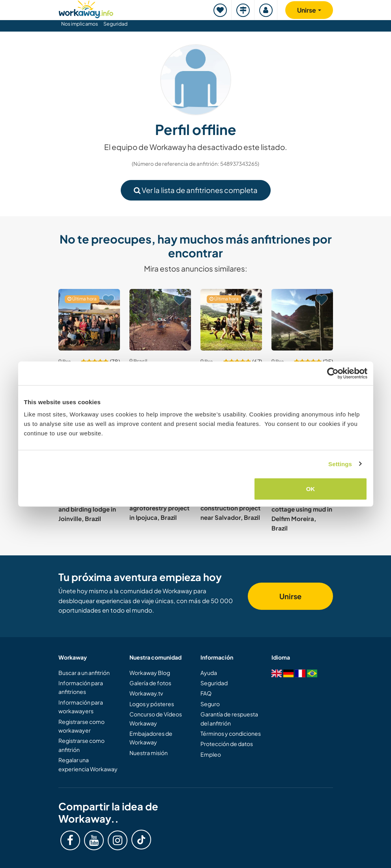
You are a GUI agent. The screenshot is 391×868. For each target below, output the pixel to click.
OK (311, 489)
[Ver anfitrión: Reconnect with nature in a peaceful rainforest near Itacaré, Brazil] (160, 320)
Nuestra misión (149, 753)
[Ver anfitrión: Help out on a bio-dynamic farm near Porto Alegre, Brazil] (89, 320)
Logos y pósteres (152, 704)
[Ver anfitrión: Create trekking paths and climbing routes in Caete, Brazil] (302, 320)
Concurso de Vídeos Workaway (156, 718)
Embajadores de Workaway (151, 738)
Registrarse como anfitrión (81, 745)
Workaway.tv (146, 693)
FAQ (206, 693)
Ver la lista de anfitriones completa (196, 190)
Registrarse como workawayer (81, 726)
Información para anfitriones (81, 687)
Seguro (210, 704)
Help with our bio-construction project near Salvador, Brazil (230, 508)
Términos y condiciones (231, 733)
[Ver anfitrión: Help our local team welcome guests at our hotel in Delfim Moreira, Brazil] (231, 320)
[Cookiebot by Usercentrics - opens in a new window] (333, 373)
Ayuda (209, 673)
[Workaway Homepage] (86, 8)
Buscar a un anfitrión (84, 673)
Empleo (211, 754)
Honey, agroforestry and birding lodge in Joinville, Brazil (88, 509)
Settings (340, 464)
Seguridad (115, 24)
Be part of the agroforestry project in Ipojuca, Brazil (159, 508)
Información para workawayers (81, 707)
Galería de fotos (150, 683)
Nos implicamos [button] (80, 24)
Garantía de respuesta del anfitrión (229, 718)
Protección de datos (227, 744)
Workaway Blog (150, 673)
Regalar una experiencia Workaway (88, 764)
